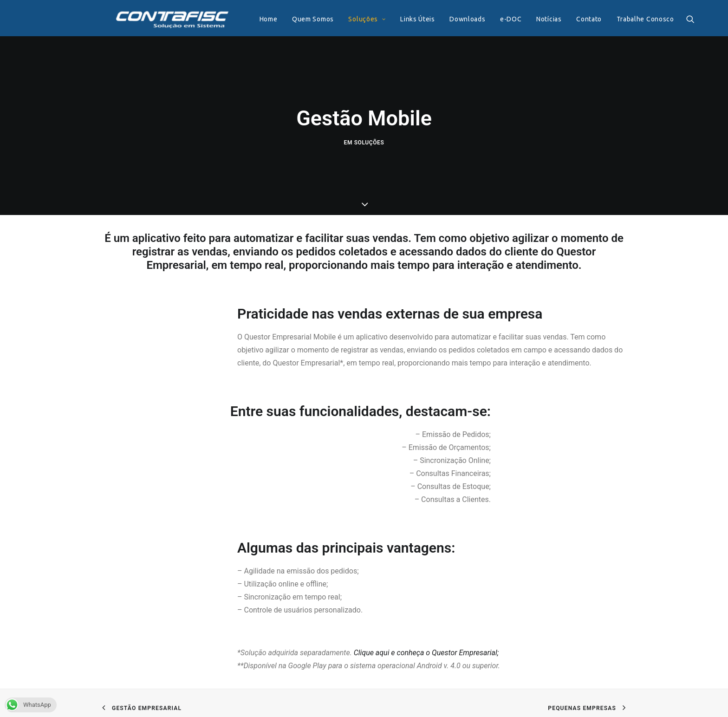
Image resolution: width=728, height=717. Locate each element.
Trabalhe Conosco (633, 19)
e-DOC (499, 19)
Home (257, 19)
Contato (577, 19)
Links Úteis (406, 19)
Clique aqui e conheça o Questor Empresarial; (426, 649)
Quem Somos (301, 19)
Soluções (355, 19)
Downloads (455, 19)
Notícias (537, 19)
